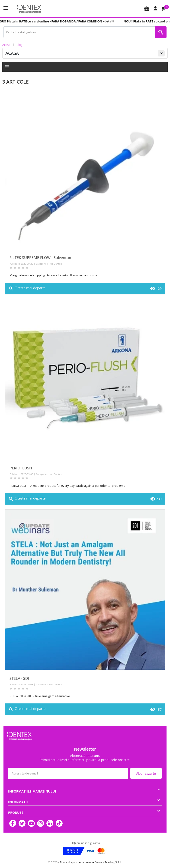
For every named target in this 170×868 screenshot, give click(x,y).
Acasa (12, 53)
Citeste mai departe (27, 288)
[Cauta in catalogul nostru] (79, 32)
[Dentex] (29, 9)
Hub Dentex (55, 264)
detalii (111, 21)
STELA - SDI (19, 678)
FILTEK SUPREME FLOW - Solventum (41, 258)
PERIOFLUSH (21, 468)
